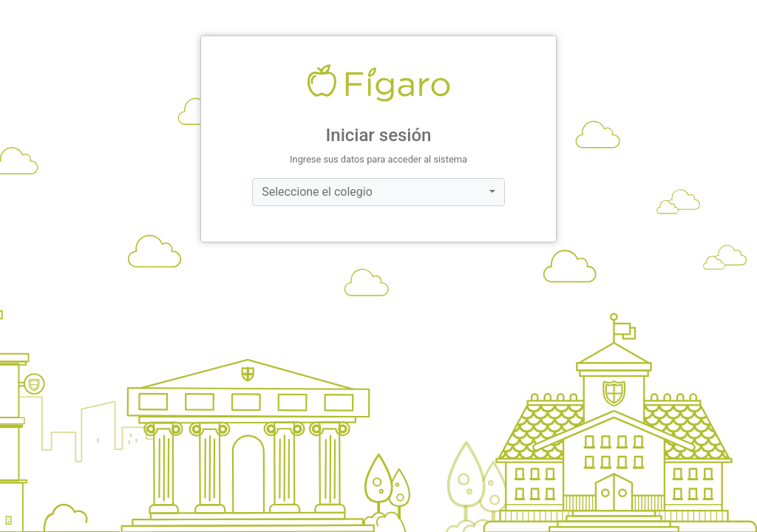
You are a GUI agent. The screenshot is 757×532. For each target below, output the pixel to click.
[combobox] (378, 192)
